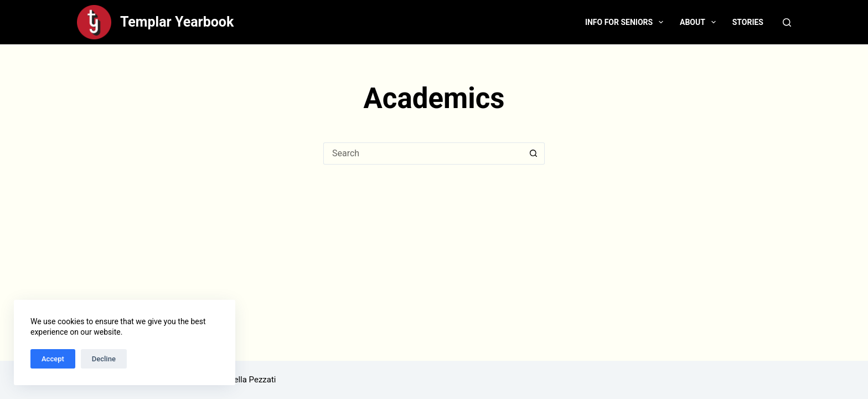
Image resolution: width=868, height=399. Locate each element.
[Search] (787, 22)
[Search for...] (423, 154)
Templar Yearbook (177, 22)
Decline (104, 359)
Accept (53, 359)
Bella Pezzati (252, 380)
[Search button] (534, 154)
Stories (748, 22)
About (700, 22)
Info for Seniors (626, 22)
